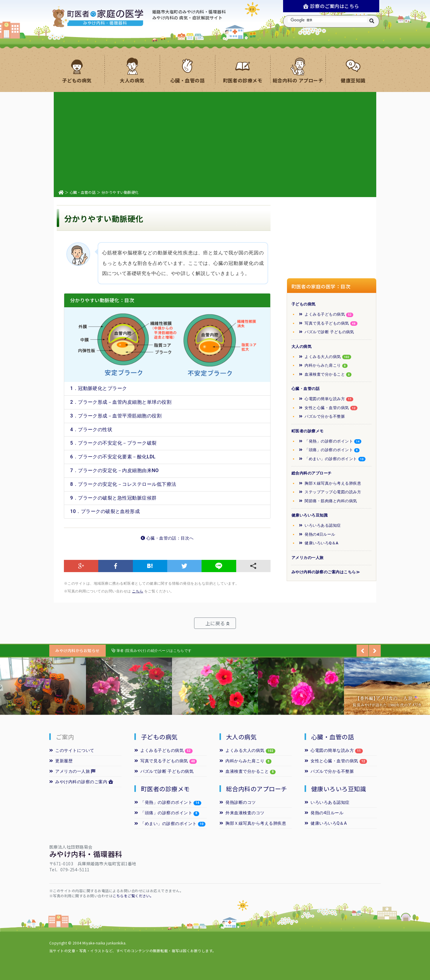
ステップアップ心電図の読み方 (330, 492)
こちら (138, 591)
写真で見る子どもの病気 (328, 323)
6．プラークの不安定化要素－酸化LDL (113, 457)
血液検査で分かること (325, 374)
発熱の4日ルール (317, 534)
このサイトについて (72, 750)
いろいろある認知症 (320, 525)
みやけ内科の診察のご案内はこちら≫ (326, 572)
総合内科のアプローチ (312, 473)
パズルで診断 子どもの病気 (327, 332)
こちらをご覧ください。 (133, 896)
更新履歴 (61, 761)
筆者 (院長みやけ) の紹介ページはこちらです (152, 650)
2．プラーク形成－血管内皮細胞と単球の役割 (121, 402)
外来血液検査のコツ (242, 813)
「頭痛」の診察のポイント (329, 450)
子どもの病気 (304, 304)
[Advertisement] (215, 140)
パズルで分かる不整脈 (322, 416)
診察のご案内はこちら (331, 6)
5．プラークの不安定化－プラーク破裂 (113, 443)
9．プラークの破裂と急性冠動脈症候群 (113, 498)
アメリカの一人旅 (308, 558)
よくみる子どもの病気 (326, 314)
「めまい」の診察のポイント (332, 459)
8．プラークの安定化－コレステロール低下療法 (123, 484)
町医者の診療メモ (308, 431)
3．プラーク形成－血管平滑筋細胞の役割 (116, 416)
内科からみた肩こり (323, 365)
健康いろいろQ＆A (319, 543)
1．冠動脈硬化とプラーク (99, 388)
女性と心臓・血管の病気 (328, 408)
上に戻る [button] (217, 623)
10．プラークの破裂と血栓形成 (105, 511)
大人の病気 (301, 347)
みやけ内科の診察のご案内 (81, 782)
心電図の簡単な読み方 (326, 399)
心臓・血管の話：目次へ (167, 538)
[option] (43, 686)
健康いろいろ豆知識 (310, 515)
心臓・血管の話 (83, 192)
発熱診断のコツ (238, 802)
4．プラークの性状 (91, 430)
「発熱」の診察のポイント (330, 441)
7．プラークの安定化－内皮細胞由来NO (115, 470)
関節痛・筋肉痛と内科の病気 (328, 501)
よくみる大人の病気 (325, 357)
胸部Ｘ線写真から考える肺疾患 (330, 483)
